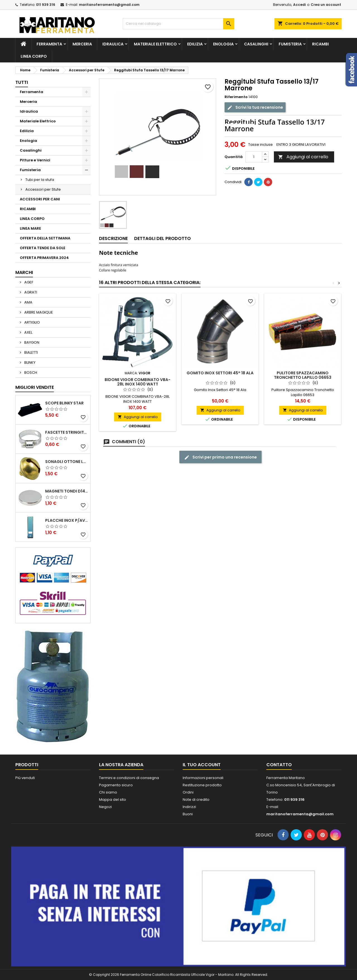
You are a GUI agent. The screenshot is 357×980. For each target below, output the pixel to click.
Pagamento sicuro (116, 785)
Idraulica (113, 44)
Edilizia (195, 44)
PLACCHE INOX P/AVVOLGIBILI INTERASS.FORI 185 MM (67, 520)
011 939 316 (46, 5)
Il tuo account (202, 765)
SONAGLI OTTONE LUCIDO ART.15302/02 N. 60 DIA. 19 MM (67, 462)
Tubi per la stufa (40, 180)
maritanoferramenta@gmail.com (109, 5)
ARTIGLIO (32, 322)
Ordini (188, 792)
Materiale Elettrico (155, 44)
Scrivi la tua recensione (255, 107)
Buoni (188, 814)
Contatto (279, 765)
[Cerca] (178, 24)
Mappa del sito (113, 800)
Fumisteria (290, 44)
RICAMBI (320, 44)
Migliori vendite (35, 387)
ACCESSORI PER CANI (40, 199)
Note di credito (196, 800)
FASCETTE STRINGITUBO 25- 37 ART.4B (67, 432)
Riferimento (236, 97)
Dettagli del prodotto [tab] (162, 238)
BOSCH (30, 373)
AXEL (28, 332)
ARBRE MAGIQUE (38, 312)
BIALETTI (31, 352)
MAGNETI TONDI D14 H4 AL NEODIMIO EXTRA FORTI (67, 491)
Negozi (105, 807)
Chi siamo (108, 792)
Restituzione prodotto (202, 785)
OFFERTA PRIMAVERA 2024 (44, 258)
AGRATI (30, 292)
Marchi (24, 272)
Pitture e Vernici (35, 160)
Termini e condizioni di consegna (129, 778)
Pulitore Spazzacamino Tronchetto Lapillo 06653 (303, 375)
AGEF (28, 282)
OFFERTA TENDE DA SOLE (43, 248)
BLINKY (29, 362)
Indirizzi (189, 807)
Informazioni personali (203, 778)
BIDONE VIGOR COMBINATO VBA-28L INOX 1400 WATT (138, 382)
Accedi (299, 5)
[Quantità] (254, 157)
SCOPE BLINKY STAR (64, 403)
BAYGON (31, 342)
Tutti (22, 82)
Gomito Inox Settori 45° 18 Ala (220, 373)
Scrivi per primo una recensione (220, 457)
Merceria (82, 44)
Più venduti (25, 778)
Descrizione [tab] (113, 238)
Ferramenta (49, 44)
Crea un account (326, 5)
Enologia (223, 44)
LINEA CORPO (34, 56)
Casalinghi (256, 44)
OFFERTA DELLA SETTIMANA (45, 238)
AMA (28, 302)
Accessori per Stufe (43, 189)
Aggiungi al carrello (303, 157)
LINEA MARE (30, 228)
